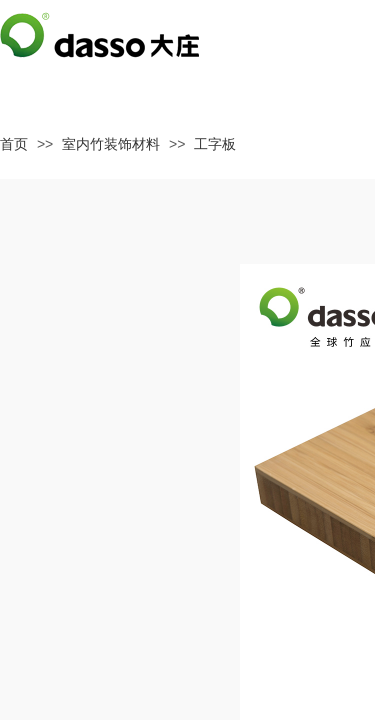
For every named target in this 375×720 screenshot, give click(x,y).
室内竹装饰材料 (111, 144)
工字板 (215, 144)
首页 (14, 144)
